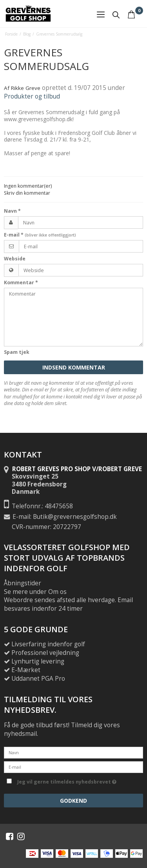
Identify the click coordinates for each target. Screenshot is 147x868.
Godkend (73, 801)
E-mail (40, 235)
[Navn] (73, 752)
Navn (12, 211)
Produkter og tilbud (32, 96)
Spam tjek (17, 352)
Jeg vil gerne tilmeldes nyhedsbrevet (79, 780)
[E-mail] (73, 767)
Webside (15, 259)
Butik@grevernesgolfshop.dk (75, 517)
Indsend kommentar (74, 367)
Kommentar (21, 282)
